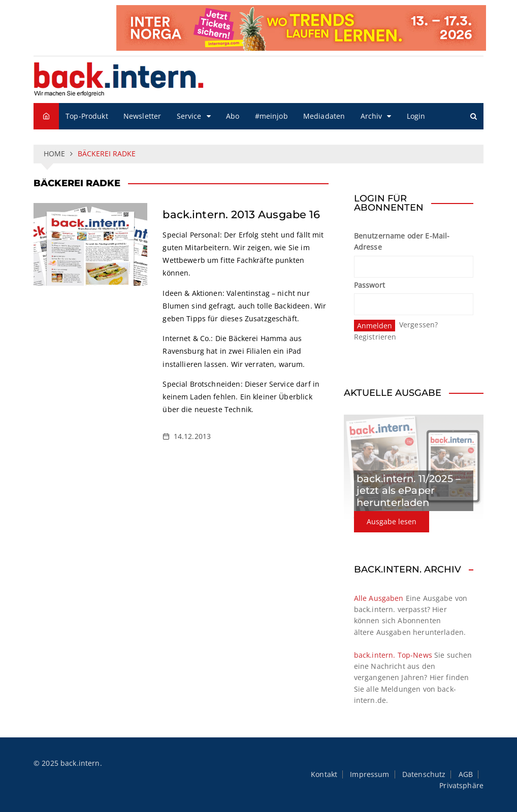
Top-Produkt (87, 116)
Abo (233, 116)
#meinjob (271, 116)
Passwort (369, 285)
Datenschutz (424, 774)
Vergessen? (419, 325)
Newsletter (142, 116)
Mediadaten (324, 116)
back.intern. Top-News (393, 655)
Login (416, 116)
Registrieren (375, 337)
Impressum (369, 774)
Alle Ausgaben (379, 598)
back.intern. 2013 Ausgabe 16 (241, 214)
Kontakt (324, 774)
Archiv (371, 116)
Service (189, 116)
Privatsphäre (461, 786)
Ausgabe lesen (392, 521)
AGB (466, 774)
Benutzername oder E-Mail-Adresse (402, 241)
